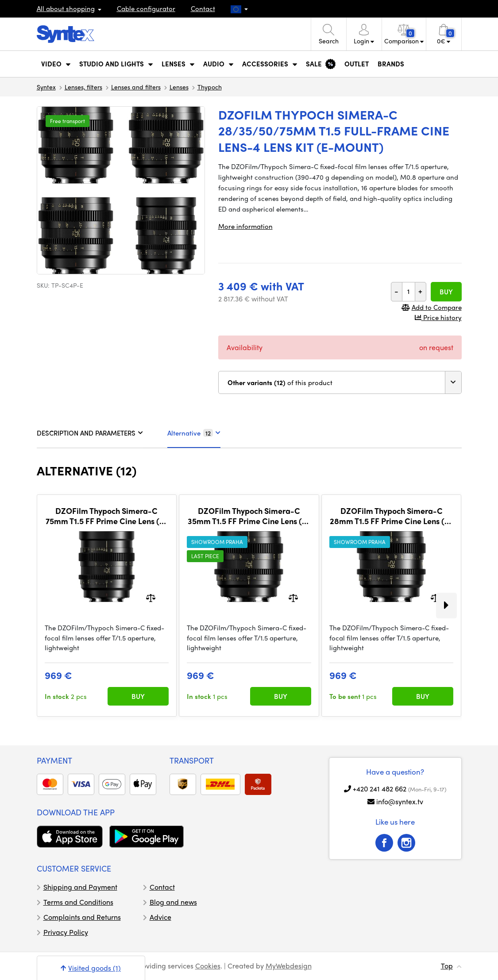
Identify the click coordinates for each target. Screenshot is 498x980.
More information (245, 226)
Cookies (208, 966)
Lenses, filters (83, 87)
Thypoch (210, 87)
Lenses (179, 87)
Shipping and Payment (80, 887)
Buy (446, 292)
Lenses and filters (136, 87)
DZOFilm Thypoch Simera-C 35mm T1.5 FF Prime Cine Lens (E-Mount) (249, 516)
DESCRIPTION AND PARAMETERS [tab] (90, 433)
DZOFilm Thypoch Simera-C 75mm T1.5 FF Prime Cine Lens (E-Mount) (107, 516)
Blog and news (173, 902)
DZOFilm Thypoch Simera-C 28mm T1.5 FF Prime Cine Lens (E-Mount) (391, 516)
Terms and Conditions (78, 902)
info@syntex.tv (400, 801)
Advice (160, 917)
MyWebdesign (289, 966)
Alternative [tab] (194, 433)
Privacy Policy (66, 932)
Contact (203, 8)
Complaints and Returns (82, 917)
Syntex (46, 87)
